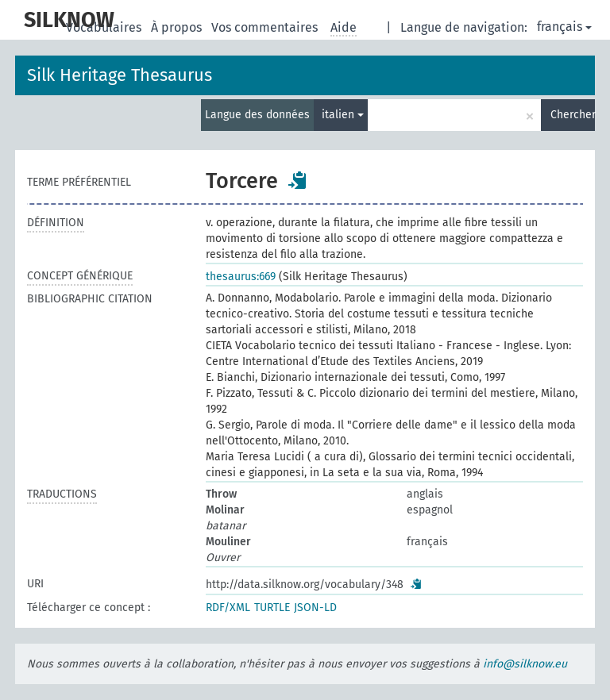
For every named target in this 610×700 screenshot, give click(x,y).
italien (343, 115)
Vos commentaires (266, 27)
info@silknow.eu (525, 664)
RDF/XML (228, 608)
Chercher (573, 115)
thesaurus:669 (241, 277)
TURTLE (272, 608)
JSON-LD (315, 608)
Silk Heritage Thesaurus (120, 75)
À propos (178, 27)
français (564, 27)
